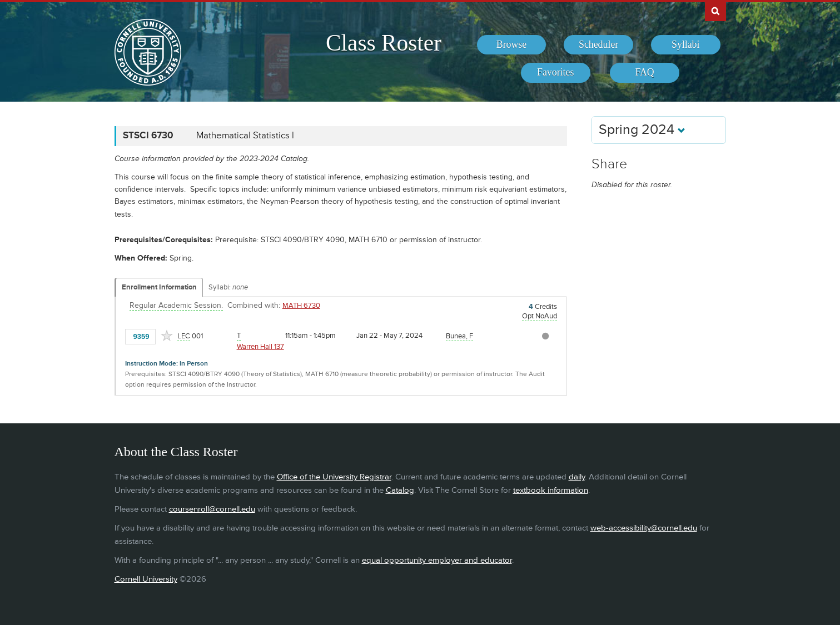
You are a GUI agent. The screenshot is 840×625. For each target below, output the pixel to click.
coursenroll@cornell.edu (212, 509)
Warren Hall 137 (260, 347)
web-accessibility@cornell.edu (644, 528)
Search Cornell (715, 11)
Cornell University (146, 579)
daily (577, 477)
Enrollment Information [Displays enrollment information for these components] (159, 287)
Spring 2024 (642, 130)
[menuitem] (512, 45)
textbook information (551, 490)
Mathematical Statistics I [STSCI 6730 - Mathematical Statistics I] (245, 136)
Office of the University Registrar (334, 477)
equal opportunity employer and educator (437, 560)
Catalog (400, 490)
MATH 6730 (301, 306)
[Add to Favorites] (167, 336)
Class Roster (384, 43)
